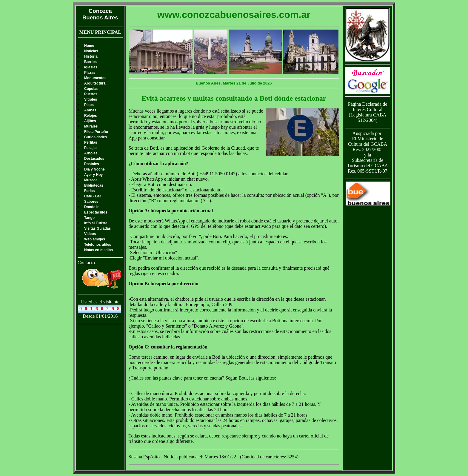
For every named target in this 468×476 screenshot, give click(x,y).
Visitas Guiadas (97, 228)
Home (89, 46)
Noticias (91, 51)
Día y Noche (94, 169)
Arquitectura (95, 83)
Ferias (89, 191)
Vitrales (91, 99)
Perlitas (91, 142)
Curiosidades (96, 137)
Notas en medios (98, 250)
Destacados (94, 159)
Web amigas (95, 239)
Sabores (91, 202)
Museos (91, 180)
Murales (91, 126)
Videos (90, 234)
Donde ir (91, 207)
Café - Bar (93, 196)
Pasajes (91, 148)
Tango (89, 218)
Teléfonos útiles (98, 245)
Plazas (90, 73)
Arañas (90, 110)
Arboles (91, 153)
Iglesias (91, 67)
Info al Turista (96, 223)
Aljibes (90, 121)
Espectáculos (96, 212)
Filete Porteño (96, 132)
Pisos (89, 105)
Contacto (86, 263)
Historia (91, 56)
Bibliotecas (94, 185)
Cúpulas (91, 89)
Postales (91, 164)
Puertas (91, 94)
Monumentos (95, 78)
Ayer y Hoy (93, 175)
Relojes (91, 116)
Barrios (90, 62)
